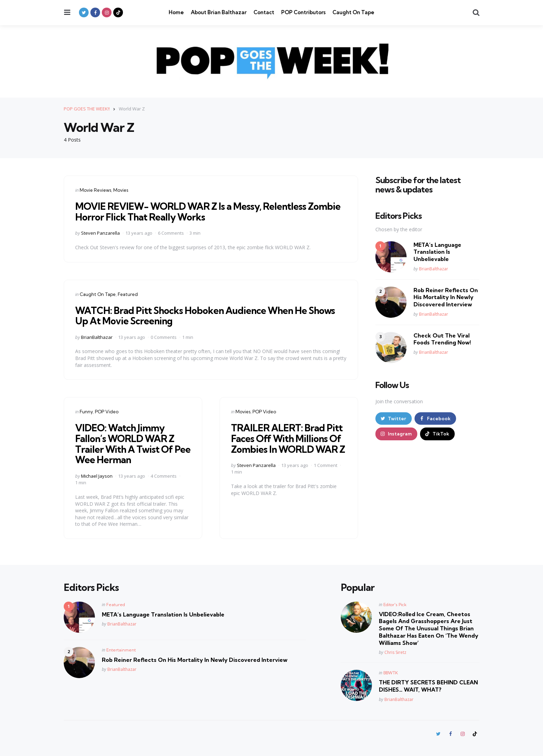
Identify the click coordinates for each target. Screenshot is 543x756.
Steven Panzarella (100, 233)
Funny (86, 412)
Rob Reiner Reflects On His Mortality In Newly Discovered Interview (446, 297)
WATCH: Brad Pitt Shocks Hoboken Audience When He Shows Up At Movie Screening (208, 315)
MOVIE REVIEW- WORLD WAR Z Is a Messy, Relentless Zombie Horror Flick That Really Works (210, 211)
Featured (128, 294)
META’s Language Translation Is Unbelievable (437, 252)
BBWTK (391, 673)
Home (176, 12)
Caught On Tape (353, 12)
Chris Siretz (395, 652)
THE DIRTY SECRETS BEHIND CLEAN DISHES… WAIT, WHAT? (428, 686)
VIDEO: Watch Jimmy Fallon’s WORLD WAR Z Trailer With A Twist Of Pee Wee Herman (126, 444)
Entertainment (121, 650)
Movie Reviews (95, 190)
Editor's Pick (395, 604)
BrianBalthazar (97, 337)
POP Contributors (303, 12)
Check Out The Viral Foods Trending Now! (442, 339)
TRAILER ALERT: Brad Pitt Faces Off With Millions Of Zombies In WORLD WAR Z (287, 444)
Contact (264, 12)
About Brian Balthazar (219, 12)
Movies (121, 190)
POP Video (107, 412)
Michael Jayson (97, 476)
